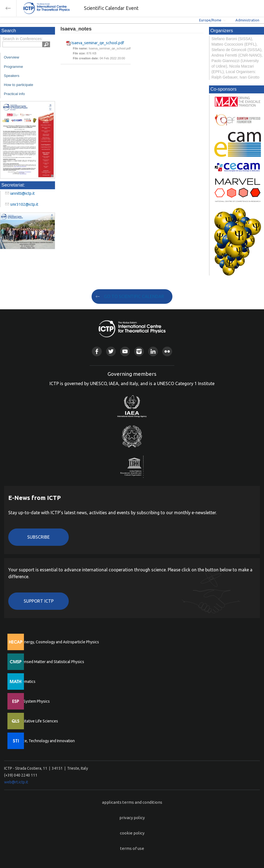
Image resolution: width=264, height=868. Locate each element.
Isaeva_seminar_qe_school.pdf (98, 43)
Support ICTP (39, 601)
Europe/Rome (210, 20)
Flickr (167, 351)
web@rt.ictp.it (16, 782)
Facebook (97, 351)
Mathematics (24, 681)
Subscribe (38, 537)
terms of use (132, 848)
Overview (12, 57)
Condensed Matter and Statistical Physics (49, 662)
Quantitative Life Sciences (36, 721)
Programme (13, 67)
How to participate (19, 85)
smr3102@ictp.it (24, 204)
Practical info (14, 94)
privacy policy (132, 818)
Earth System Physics (32, 701)
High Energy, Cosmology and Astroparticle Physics (56, 642)
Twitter (111, 351)
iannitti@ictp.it (22, 193)
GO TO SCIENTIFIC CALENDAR (134, 296)
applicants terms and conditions (132, 802)
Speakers (12, 76)
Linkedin (153, 351)
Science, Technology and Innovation (44, 741)
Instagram (139, 351)
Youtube (125, 351)
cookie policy (132, 833)
